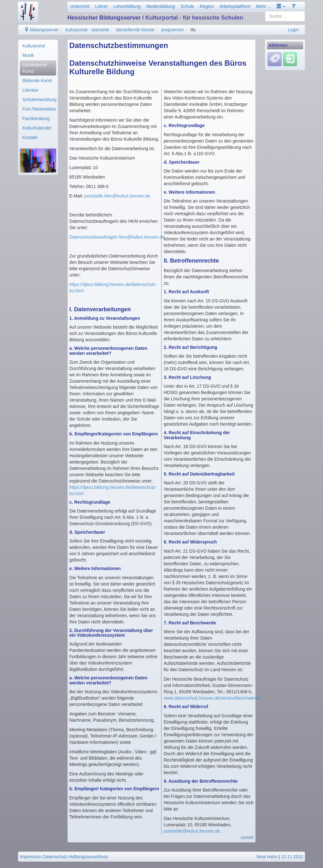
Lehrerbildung (127, 6)
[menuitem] (38, 46)
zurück (247, 837)
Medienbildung (160, 6)
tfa (193, 30)
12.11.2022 (292, 857)
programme (173, 30)
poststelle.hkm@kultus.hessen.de (117, 196)
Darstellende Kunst (35, 68)
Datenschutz (55, 857)
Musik (28, 55)
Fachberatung (36, 118)
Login (293, 30)
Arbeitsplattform (235, 6)
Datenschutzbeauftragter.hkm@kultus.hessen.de (117, 237)
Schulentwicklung (39, 100)
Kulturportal (34, 46)
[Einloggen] (290, 59)
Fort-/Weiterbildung (39, 109)
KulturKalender (37, 128)
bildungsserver (41, 30)
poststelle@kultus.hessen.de (192, 831)
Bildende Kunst (37, 81)
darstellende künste (135, 30)
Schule (188, 6)
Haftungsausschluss (88, 857)
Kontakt (30, 137)
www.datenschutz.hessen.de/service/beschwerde (212, 698)
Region (207, 6)
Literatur (30, 90)
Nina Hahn (267, 857)
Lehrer (101, 6)
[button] (281, 6)
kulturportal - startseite (88, 30)
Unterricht (80, 6)
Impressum (31, 857)
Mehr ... (264, 6)
